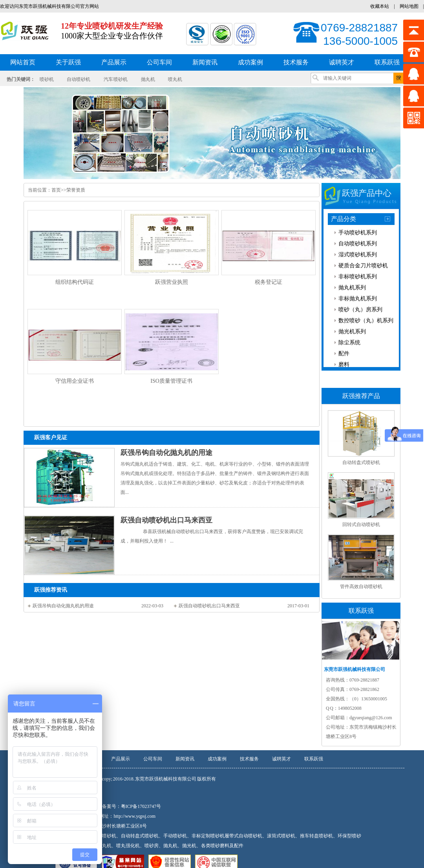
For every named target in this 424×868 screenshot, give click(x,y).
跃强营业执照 (172, 282)
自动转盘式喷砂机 (361, 462)
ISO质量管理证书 (171, 381)
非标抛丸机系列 (358, 299)
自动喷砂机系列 (358, 244)
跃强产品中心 (367, 193)
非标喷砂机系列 (358, 277)
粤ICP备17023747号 (141, 806)
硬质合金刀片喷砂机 (363, 266)
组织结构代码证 (75, 282)
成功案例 (217, 759)
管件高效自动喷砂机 (361, 587)
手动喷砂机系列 (358, 233)
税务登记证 (269, 282)
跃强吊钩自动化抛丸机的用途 (166, 453)
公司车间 (153, 759)
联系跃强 (314, 759)
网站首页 (23, 62)
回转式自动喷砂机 (361, 524)
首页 (56, 190)
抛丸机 (148, 79)
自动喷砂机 (79, 79)
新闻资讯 (185, 759)
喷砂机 (47, 79)
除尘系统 (349, 343)
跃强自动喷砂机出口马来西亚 (166, 520)
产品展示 (121, 759)
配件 (344, 354)
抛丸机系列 (352, 288)
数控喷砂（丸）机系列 (366, 321)
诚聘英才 (281, 759)
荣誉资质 (76, 190)
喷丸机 (175, 79)
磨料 (344, 365)
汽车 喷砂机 (116, 79)
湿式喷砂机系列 (358, 255)
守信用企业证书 (75, 381)
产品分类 (344, 219)
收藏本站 (380, 6)
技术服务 (249, 759)
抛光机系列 (352, 332)
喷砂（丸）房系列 (360, 310)
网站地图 (409, 6)
